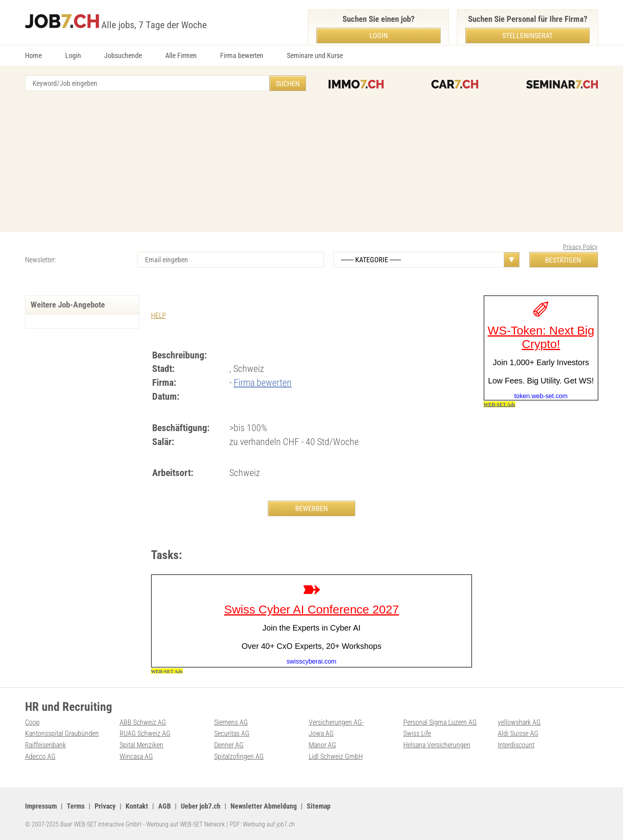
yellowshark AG (519, 722)
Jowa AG (321, 733)
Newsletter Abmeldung (264, 806)
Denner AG (229, 745)
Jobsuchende (123, 55)
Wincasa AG (136, 756)
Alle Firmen (181, 55)
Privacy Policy (580, 247)
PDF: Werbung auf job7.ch (262, 824)
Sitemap (319, 806)
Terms (76, 806)
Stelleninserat (527, 36)
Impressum (41, 806)
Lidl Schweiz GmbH (336, 756)
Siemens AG (231, 722)
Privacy (105, 806)
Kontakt (137, 806)
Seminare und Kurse (315, 55)
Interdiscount (516, 745)
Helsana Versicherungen (437, 745)
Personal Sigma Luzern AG (440, 722)
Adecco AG (40, 756)
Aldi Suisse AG (518, 733)
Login (73, 55)
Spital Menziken (141, 745)
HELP (159, 315)
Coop (32, 722)
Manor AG (322, 745)
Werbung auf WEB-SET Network (186, 824)
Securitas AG (232, 733)
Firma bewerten (242, 55)
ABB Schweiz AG (143, 722)
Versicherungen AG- (336, 722)
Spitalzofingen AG (239, 756)
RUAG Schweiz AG (145, 733)
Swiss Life (417, 733)
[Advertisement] (311, 163)
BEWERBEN (311, 508)
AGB (164, 806)
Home (33, 55)
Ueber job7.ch (201, 806)
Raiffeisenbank (45, 745)
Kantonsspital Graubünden (62, 733)
